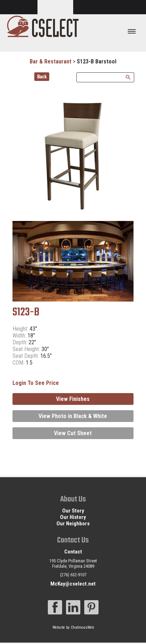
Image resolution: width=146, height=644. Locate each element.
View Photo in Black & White (73, 416)
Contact (73, 552)
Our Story (73, 511)
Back (42, 77)
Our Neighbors (73, 524)
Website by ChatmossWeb (73, 627)
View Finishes (73, 399)
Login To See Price (36, 383)
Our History (73, 517)
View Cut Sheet (73, 433)
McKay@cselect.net (73, 584)
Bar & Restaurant (51, 61)
